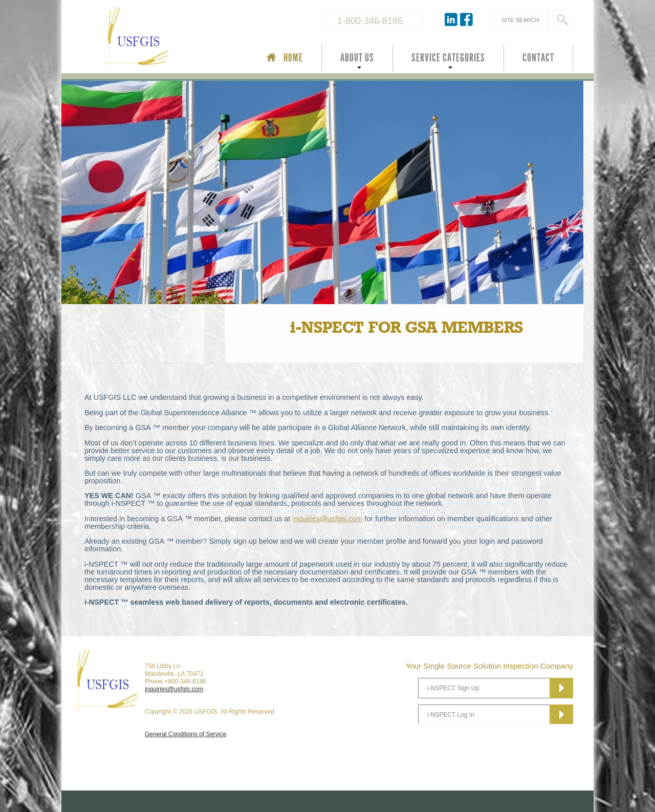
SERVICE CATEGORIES (448, 58)
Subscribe (561, 688)
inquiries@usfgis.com (327, 519)
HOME (293, 58)
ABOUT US (357, 58)
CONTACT (538, 58)
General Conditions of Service (185, 734)
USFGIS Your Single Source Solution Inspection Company (171, 39)
